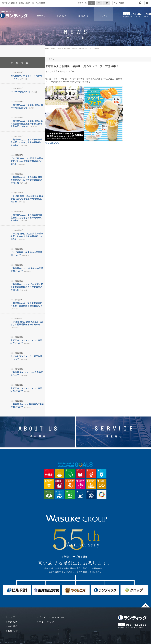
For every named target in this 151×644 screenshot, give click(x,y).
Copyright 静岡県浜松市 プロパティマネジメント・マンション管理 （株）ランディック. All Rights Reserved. (41, 638)
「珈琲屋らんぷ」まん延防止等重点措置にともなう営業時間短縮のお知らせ (26, 141)
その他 (34, 91)
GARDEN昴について (20, 91)
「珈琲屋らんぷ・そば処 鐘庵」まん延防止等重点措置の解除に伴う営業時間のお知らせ (27, 123)
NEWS (104, 16)
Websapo (75, 641)
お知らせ (23, 78)
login (147, 3)
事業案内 (62, 16)
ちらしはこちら (52, 143)
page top (146, 598)
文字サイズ (82, 3)
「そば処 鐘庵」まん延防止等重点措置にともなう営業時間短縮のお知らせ (27, 159)
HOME (41, 16)
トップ (12, 610)
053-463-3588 (141, 14)
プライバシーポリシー (52, 610)
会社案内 (83, 16)
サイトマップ (47, 615)
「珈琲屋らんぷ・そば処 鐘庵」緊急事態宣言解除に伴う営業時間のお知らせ (27, 282)
